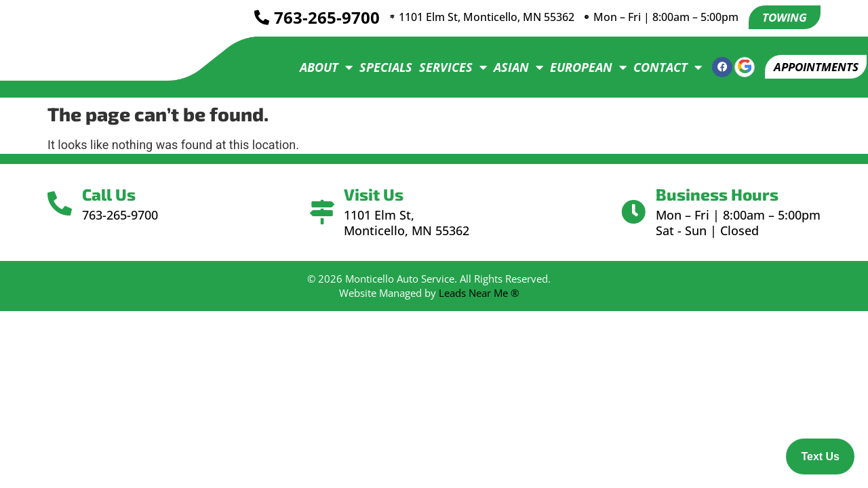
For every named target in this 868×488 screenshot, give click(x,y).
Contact (659, 67)
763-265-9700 (319, 18)
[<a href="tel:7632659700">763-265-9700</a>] (254, 18)
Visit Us (377, 194)
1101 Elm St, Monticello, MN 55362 (485, 18)
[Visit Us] (322, 212)
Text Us (820, 456)
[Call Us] (63, 204)
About (317, 67)
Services (444, 67)
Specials (377, 67)
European (579, 67)
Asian (510, 67)
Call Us (115, 194)
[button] (811, 67)
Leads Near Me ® (479, 293)
